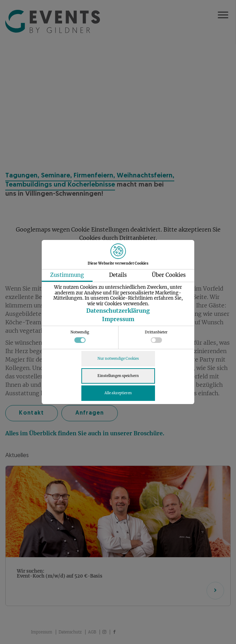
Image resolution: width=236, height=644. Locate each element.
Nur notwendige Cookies (118, 359)
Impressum (118, 319)
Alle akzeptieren (118, 393)
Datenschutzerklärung (118, 311)
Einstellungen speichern (118, 376)
